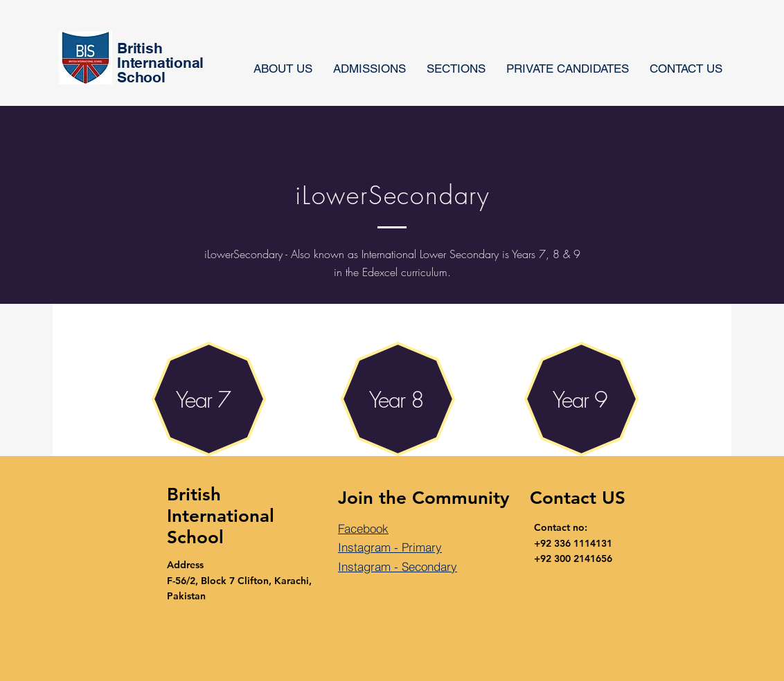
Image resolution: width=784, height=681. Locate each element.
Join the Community (424, 498)
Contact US (578, 498)
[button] (456, 69)
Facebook (363, 528)
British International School (221, 516)
